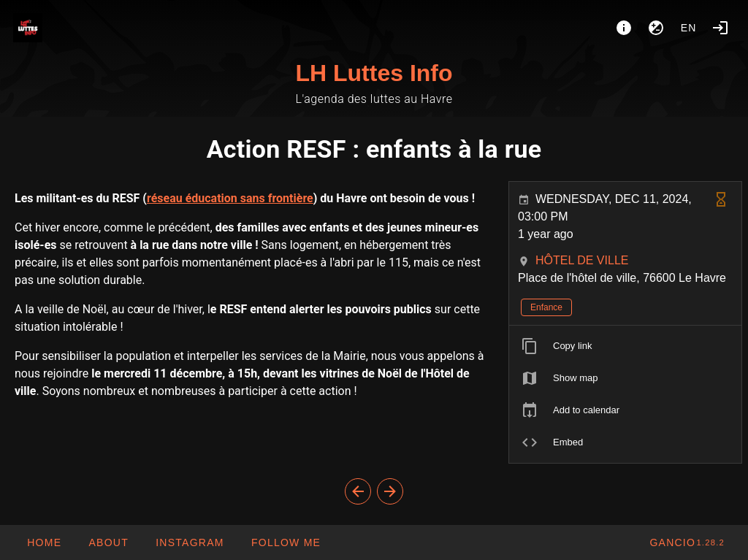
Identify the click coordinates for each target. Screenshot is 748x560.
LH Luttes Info (374, 73)
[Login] (720, 28)
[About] (624, 28)
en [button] (689, 28)
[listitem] (625, 346)
